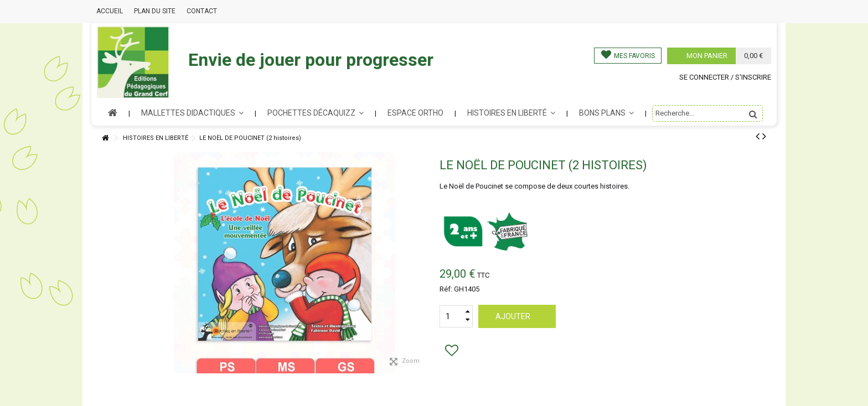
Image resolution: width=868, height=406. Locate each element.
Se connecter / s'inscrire (725, 77)
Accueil (110, 11)
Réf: (446, 289)
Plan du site (155, 11)
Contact (202, 11)
